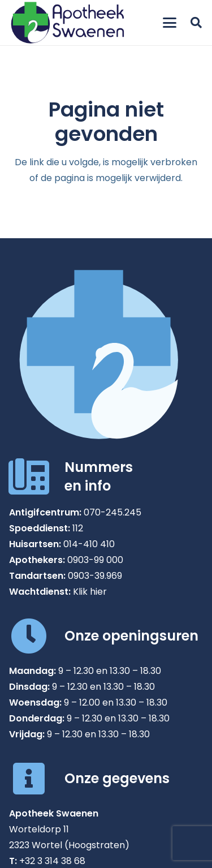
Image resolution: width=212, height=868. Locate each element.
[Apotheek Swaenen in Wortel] (67, 23)
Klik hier (90, 592)
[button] (170, 23)
